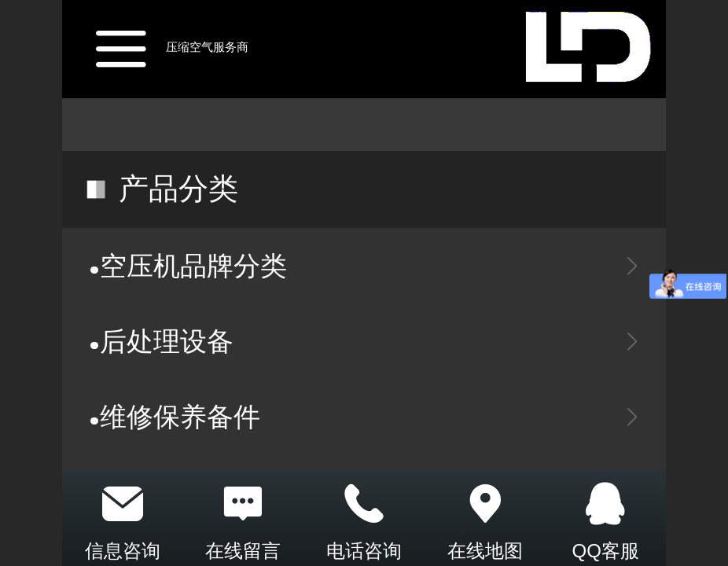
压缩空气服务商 (207, 47)
